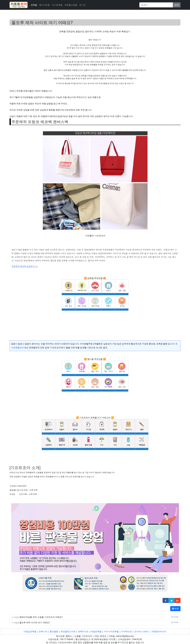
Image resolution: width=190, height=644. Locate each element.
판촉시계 (43, 631)
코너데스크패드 (142, 631)
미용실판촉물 (30, 631)
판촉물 (34, 5)
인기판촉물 (57, 5)
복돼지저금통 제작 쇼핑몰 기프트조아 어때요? (41, 617)
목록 (175, 609)
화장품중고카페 (68, 631)
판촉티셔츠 (83, 631)
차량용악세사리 (159, 631)
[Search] (156, 5)
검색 (177, 5)
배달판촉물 (96, 631)
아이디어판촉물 (111, 631)
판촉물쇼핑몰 (71, 5)
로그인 (82, 5)
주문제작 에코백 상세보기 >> (25, 266)
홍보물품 (54, 631)
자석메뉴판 (127, 631)
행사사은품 (44, 5)
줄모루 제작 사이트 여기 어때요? (35, 622)
